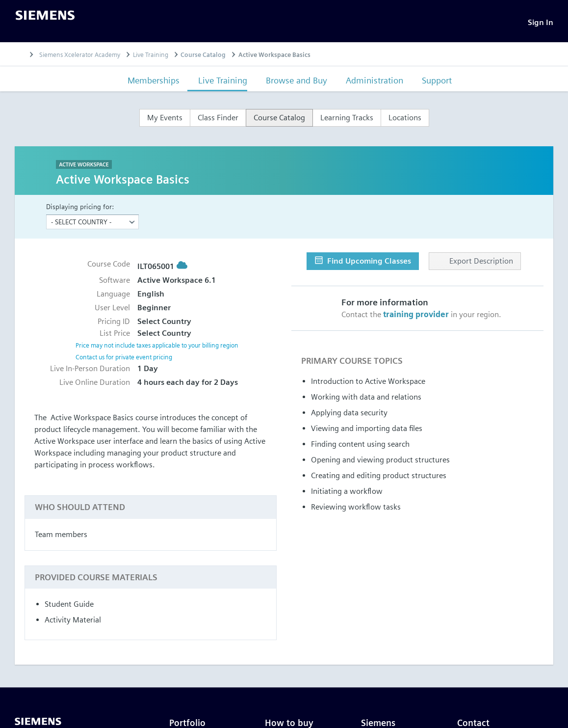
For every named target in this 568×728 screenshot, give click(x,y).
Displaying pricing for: (80, 207)
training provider (416, 315)
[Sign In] (541, 22)
